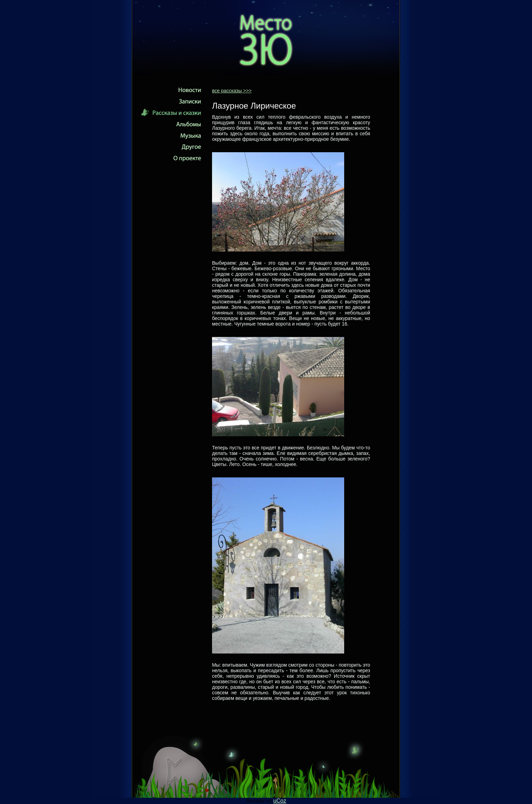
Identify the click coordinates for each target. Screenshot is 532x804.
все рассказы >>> (232, 91)
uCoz (280, 801)
